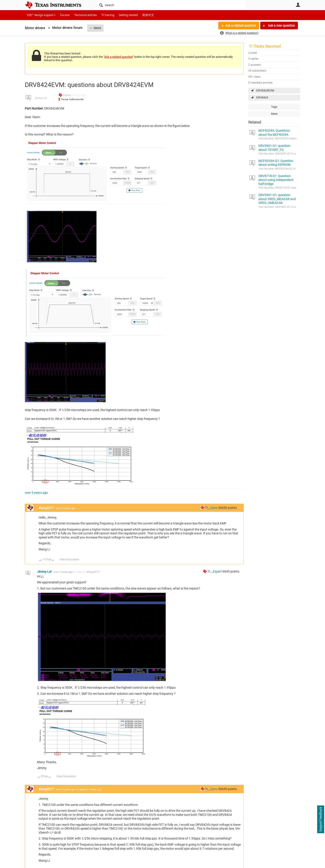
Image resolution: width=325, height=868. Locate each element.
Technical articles (86, 15)
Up (41, 561)
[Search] (171, 5)
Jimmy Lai (40, 98)
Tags (274, 107)
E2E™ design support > (41, 15)
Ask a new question (281, 26)
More (97, 28)
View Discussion (69, 559)
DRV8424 (262, 97)
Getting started (128, 15)
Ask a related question (241, 26)
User (298, 5)
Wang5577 (47, 508)
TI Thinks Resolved (265, 46)
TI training (108, 15)
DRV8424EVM (265, 90)
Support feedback (320, 819)
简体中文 (148, 15)
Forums (65, 15)
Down (53, 561)
